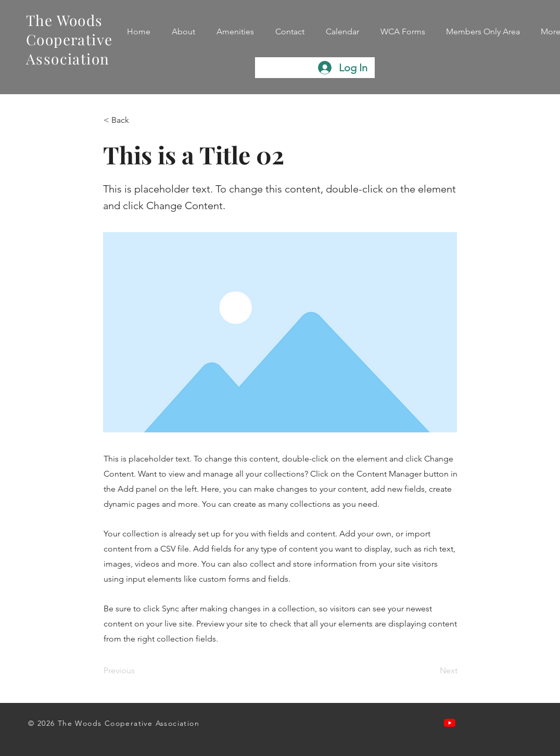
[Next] (431, 671)
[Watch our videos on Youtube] (450, 723)
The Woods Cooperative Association (69, 39)
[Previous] (138, 671)
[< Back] (138, 120)
